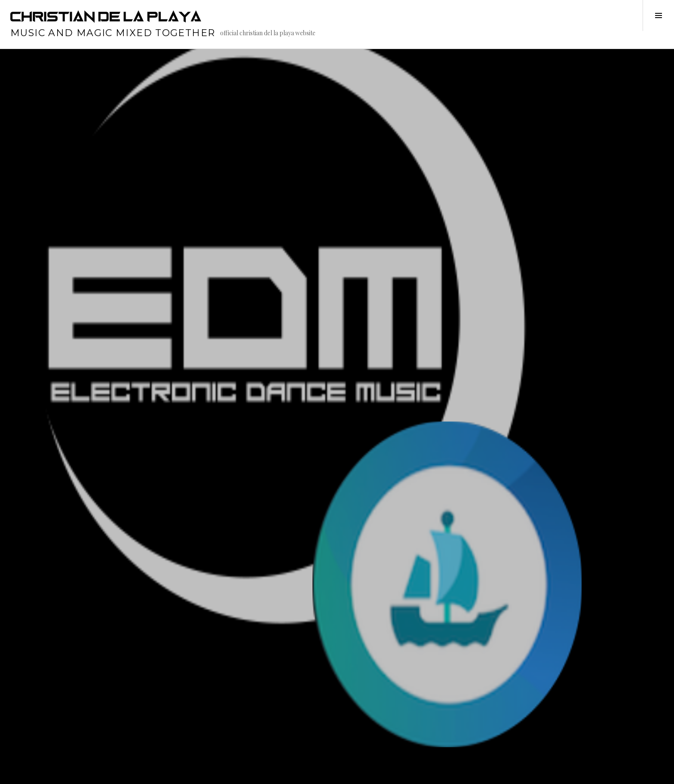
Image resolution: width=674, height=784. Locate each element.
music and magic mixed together (113, 33)
